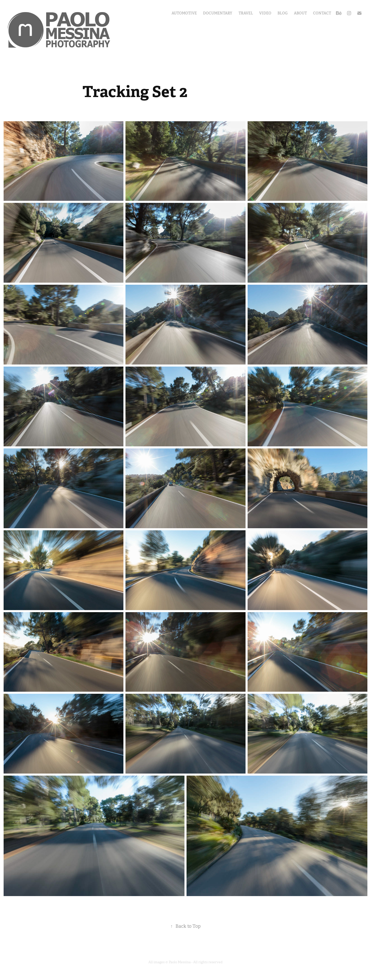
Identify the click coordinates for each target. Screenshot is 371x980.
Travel (246, 13)
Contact (322, 13)
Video (265, 13)
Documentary (218, 13)
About (300, 13)
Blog (283, 13)
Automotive (184, 13)
